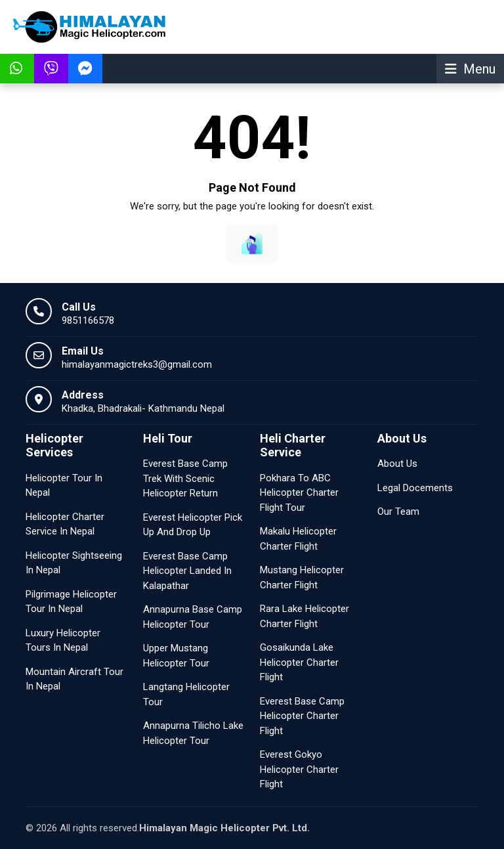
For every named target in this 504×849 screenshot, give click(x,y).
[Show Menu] (470, 69)
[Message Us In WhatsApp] (17, 69)
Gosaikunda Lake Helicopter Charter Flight (299, 662)
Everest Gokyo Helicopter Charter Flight (299, 769)
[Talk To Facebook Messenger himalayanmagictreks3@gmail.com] (85, 69)
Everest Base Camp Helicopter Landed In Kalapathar (187, 571)
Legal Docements (415, 488)
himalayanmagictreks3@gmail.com (137, 364)
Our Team (398, 512)
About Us (397, 464)
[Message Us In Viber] (51, 69)
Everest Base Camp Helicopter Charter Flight (302, 716)
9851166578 (88, 320)
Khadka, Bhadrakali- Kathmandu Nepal (143, 408)
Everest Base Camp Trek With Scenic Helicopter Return (185, 478)
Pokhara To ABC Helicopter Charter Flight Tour (299, 493)
